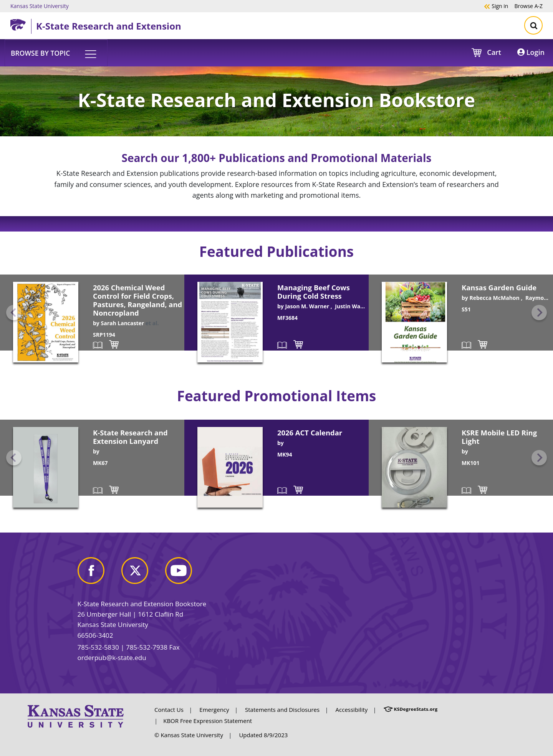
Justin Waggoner (357, 306)
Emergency (214, 710)
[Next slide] (539, 313)
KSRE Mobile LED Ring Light (499, 437)
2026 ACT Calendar (310, 433)
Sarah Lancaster (122, 323)
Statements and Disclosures (282, 710)
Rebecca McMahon (494, 298)
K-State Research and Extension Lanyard (130, 437)
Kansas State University (40, 6)
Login (531, 52)
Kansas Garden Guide (499, 287)
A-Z (528, 6)
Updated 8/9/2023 (263, 735)
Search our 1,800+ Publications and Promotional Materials (276, 158)
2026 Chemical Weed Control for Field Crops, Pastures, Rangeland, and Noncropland (137, 300)
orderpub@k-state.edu (112, 658)
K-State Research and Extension (109, 26)
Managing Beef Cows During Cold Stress (314, 292)
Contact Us (169, 710)
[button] (56, 53)
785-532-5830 (98, 647)
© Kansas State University (189, 735)
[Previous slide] (14, 313)
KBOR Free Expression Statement (208, 721)
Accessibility (352, 710)
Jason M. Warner (307, 306)
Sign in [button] (496, 6)
